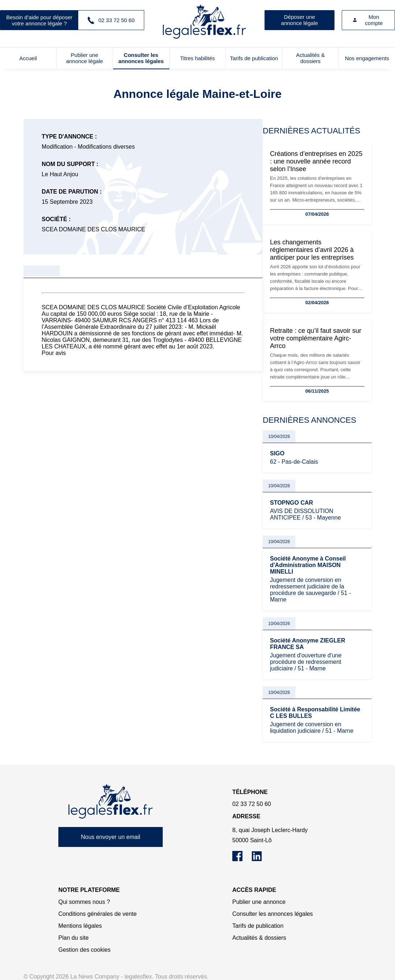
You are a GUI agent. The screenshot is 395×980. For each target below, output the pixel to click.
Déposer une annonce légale (300, 20)
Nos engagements (367, 58)
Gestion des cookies (84, 950)
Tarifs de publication (254, 58)
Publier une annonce (259, 902)
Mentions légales (80, 926)
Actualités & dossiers (310, 58)
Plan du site (74, 938)
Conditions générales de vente (97, 914)
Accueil (28, 58)
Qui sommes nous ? (84, 902)
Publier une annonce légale (84, 58)
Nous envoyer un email (111, 837)
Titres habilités (197, 58)
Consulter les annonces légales (141, 58)
